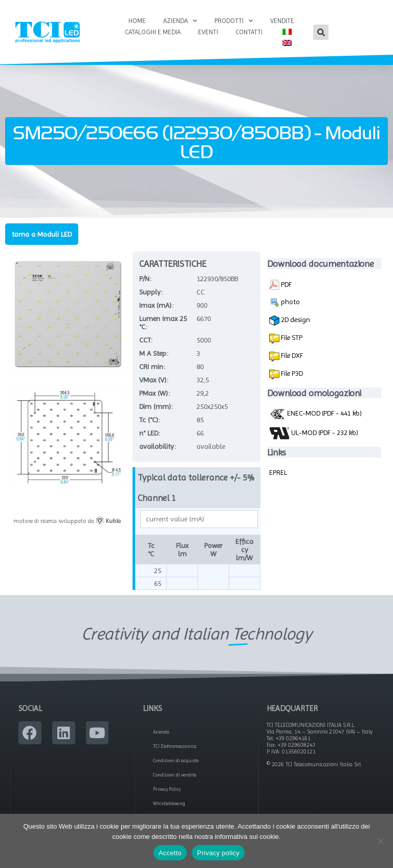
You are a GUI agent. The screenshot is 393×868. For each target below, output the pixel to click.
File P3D (291, 373)
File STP (291, 337)
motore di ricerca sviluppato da (67, 521)
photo (285, 303)
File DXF (291, 355)
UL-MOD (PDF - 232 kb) (314, 433)
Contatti (249, 32)
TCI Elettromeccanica (175, 746)
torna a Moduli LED (42, 234)
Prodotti (234, 21)
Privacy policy (218, 853)
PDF (280, 285)
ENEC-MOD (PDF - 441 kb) (315, 413)
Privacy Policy (167, 789)
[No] (380, 841)
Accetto (170, 853)
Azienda (180, 21)
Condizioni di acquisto (176, 761)
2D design (290, 321)
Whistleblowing (169, 804)
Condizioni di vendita (175, 775)
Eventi (208, 32)
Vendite (282, 21)
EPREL (278, 472)
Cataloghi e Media (153, 32)
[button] (321, 32)
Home (137, 21)
